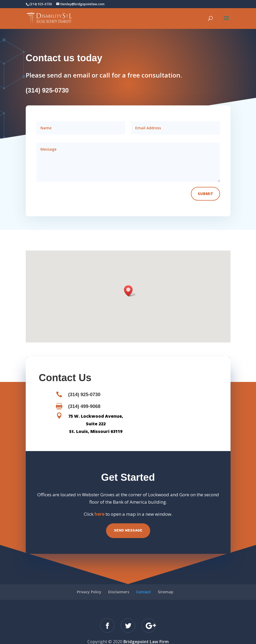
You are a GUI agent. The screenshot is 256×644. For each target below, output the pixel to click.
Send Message (128, 523)
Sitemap (166, 584)
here (100, 506)
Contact (143, 584)
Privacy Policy (89, 584)
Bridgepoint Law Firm (146, 634)
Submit (205, 186)
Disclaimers (119, 584)
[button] (130, 283)
